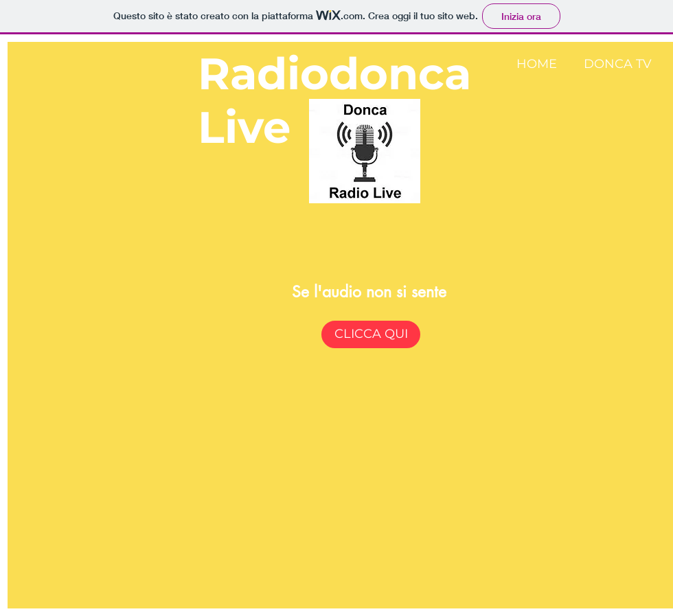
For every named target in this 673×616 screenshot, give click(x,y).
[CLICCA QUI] (371, 334)
